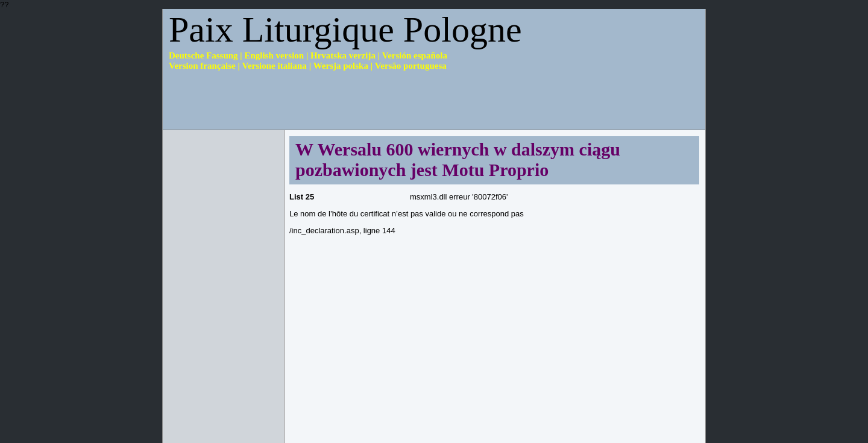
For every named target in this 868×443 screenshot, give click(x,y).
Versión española (415, 55)
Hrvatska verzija (343, 55)
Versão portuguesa (411, 66)
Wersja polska (341, 66)
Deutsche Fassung (203, 55)
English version (274, 55)
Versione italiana (275, 66)
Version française (202, 66)
